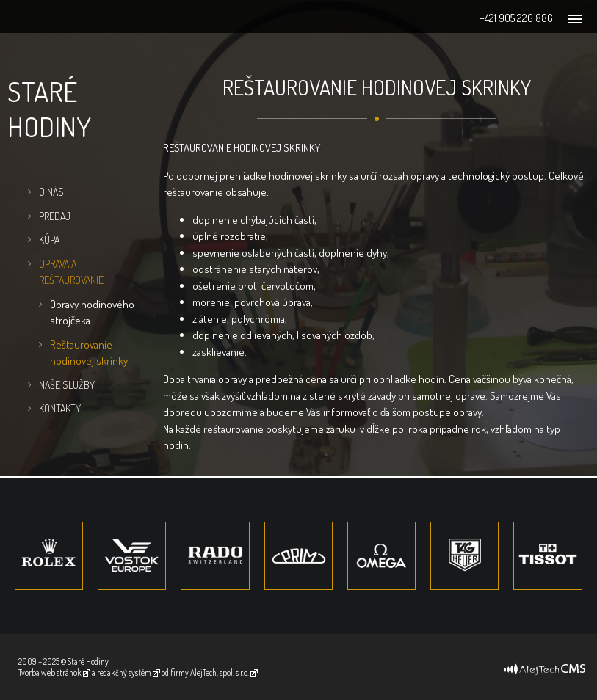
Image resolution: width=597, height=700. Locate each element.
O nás (51, 192)
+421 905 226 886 (516, 18)
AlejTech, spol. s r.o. (220, 672)
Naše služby (67, 385)
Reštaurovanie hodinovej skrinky (89, 353)
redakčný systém (124, 672)
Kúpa (49, 240)
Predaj (55, 216)
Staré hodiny (49, 109)
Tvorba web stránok (50, 672)
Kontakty (60, 408)
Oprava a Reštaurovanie (71, 272)
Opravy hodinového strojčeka (92, 313)
